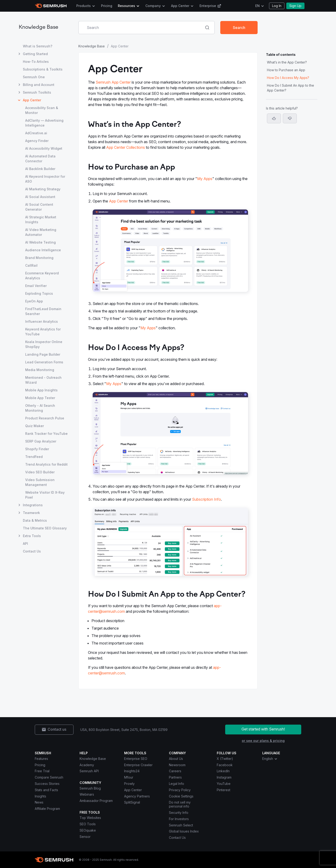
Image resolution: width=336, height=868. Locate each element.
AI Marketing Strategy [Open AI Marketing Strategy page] (43, 189)
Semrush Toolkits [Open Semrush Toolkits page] (37, 92)
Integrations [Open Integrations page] (33, 505)
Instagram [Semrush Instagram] (224, 777)
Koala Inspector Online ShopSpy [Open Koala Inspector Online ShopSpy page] (44, 344)
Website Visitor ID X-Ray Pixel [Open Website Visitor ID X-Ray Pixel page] (45, 495)
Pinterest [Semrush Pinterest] (224, 790)
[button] (290, 118)
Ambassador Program (96, 801)
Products (84, 6)
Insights (40, 796)
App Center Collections (126, 147)
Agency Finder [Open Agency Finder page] (37, 141)
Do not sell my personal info (180, 804)
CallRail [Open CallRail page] (31, 265)
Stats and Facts (46, 790)
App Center (180, 6)
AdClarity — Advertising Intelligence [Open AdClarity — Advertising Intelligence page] (44, 123)
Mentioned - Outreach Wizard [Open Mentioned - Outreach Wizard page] (43, 380)
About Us (176, 759)
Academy (87, 765)
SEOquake (88, 830)
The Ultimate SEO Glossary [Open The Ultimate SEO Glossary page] (45, 528)
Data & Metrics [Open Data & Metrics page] (35, 520)
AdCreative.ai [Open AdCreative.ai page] (36, 133)
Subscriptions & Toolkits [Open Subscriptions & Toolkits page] (43, 69)
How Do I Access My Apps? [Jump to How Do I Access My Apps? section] (288, 78)
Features (41, 759)
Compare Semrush (49, 777)
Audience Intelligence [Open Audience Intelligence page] (43, 250)
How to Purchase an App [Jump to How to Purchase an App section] (286, 70)
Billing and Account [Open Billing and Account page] (39, 85)
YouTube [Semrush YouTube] (224, 784)
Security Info (179, 813)
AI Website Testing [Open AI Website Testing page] (40, 242)
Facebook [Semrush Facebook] (225, 765)
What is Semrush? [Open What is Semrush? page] (38, 46)
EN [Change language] (257, 6)
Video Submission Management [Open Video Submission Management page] (40, 482)
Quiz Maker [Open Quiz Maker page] (35, 426)
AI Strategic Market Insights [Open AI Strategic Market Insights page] (41, 220)
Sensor (85, 837)
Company (153, 6)
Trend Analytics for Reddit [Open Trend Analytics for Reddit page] (46, 464)
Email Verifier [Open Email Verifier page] (36, 286)
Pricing (107, 6)
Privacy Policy (180, 790)
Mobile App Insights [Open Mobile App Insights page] (41, 390)
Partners (175, 777)
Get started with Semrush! (263, 729)
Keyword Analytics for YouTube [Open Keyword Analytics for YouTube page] (43, 332)
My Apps (205, 179)
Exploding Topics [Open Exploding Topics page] (39, 293)
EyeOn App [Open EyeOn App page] (34, 301)
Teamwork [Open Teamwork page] (31, 513)
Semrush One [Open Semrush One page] (34, 77)
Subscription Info (206, 499)
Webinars (87, 794)
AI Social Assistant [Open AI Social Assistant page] (40, 197)
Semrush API (89, 771)
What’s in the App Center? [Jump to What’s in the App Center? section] (287, 62)
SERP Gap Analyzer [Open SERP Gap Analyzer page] (41, 441)
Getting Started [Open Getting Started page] (35, 54)
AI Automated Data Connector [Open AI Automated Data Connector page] (40, 159)
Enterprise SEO (136, 759)
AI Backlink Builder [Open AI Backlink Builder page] (40, 169)
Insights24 (132, 771)
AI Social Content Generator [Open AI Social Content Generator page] (39, 207)
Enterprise (210, 6)
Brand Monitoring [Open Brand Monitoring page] (39, 258)
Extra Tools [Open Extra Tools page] (32, 536)
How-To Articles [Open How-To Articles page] (36, 62)
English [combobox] (270, 759)
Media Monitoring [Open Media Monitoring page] (40, 370)
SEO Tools (88, 824)
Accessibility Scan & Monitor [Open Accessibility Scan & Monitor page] (42, 110)
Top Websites (90, 818)
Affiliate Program (47, 809)
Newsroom (177, 765)
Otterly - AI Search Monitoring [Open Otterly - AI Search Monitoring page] (40, 408)
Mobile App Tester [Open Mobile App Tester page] (40, 398)
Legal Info (177, 784)
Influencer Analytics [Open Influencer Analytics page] (42, 321)
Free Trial (42, 771)
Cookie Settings (181, 796)
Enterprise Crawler (138, 765)
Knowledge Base (38, 27)
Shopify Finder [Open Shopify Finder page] (37, 449)
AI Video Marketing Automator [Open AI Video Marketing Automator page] (41, 232)
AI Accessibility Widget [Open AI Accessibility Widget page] (44, 148)
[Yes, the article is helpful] (274, 118)
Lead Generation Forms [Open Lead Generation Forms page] (44, 362)
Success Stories (47, 784)
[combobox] (141, 28)
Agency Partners (137, 796)
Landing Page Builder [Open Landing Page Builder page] (43, 354)
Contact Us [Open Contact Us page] (32, 551)
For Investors (179, 819)
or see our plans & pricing (263, 741)
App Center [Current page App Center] (32, 100)
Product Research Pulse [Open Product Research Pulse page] (45, 418)
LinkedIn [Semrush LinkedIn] (223, 771)
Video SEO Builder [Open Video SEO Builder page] (40, 472)
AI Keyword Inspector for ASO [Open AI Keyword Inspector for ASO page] (45, 179)
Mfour (129, 777)
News (39, 802)
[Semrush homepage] (51, 6)
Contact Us (177, 838)
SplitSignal (132, 802)
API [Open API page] (25, 544)
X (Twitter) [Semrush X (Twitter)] (225, 759)
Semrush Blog (90, 788)
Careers (175, 771)
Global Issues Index (184, 831)
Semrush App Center (113, 82)
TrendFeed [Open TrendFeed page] (34, 457)
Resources (126, 6)
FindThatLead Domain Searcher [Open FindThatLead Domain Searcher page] (43, 311)
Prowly (129, 784)
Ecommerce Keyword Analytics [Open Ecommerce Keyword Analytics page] (42, 276)
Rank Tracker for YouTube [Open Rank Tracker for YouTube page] (46, 434)
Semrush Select (181, 825)
